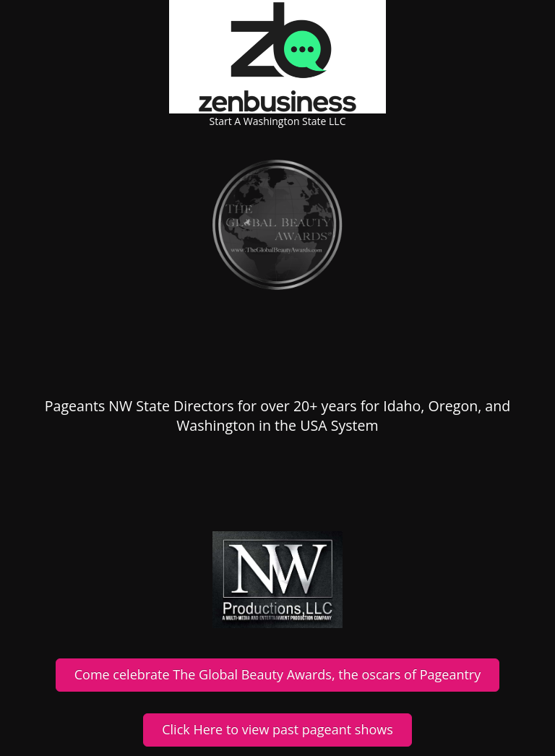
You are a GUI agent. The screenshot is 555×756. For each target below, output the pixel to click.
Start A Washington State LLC (278, 121)
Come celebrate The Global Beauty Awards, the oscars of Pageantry (277, 674)
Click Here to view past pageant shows (277, 729)
